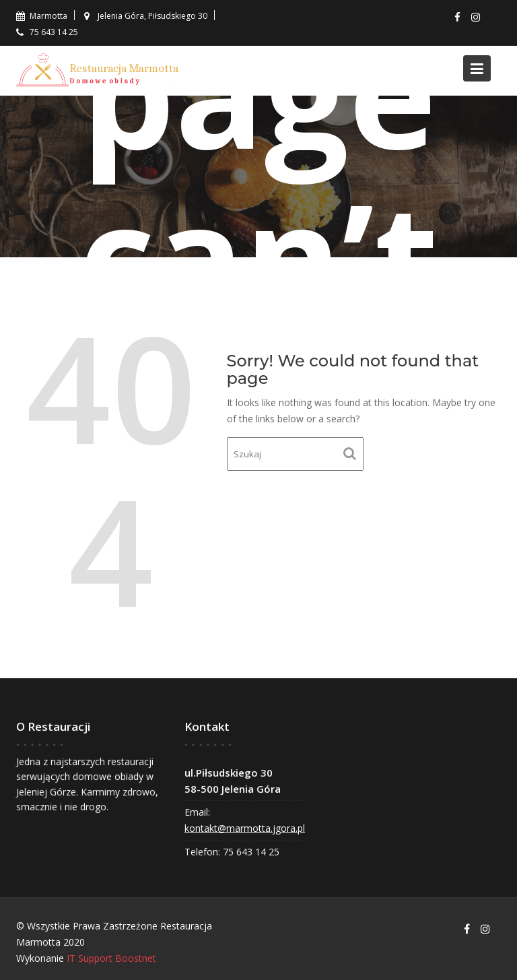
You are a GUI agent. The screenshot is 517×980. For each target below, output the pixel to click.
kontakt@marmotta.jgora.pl (245, 827)
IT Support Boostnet (111, 958)
